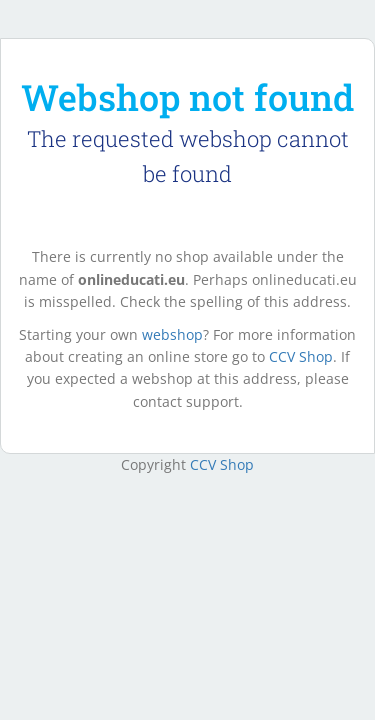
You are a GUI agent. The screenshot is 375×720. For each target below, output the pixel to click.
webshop (172, 334)
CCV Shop (301, 356)
